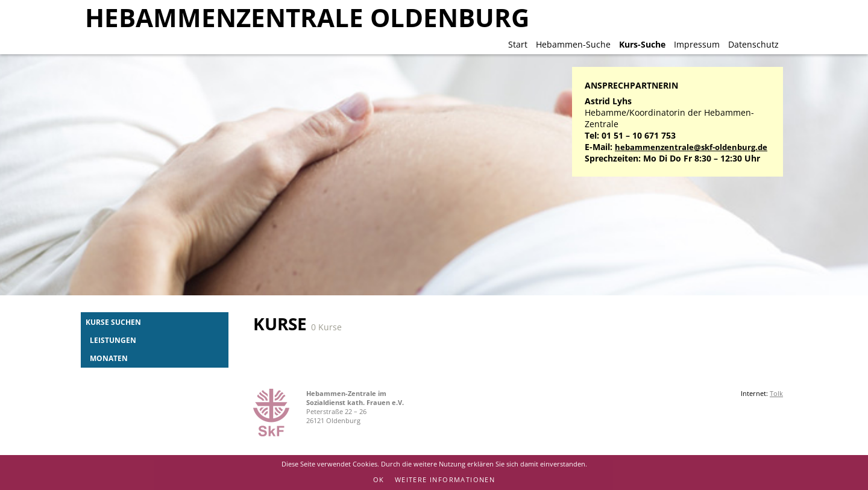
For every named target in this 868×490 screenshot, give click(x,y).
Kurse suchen (113, 322)
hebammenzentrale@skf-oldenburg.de (691, 147)
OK (379, 479)
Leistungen (113, 340)
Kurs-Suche (642, 44)
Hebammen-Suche (573, 44)
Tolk (776, 393)
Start (518, 44)
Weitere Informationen (445, 479)
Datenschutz (753, 44)
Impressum (697, 44)
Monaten (109, 358)
